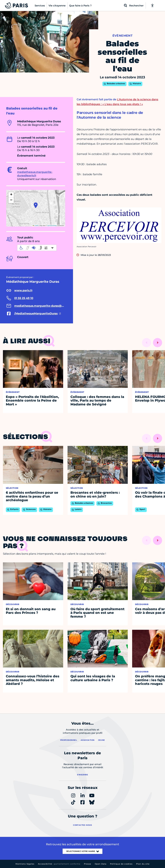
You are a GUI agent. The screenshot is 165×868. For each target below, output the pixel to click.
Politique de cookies (121, 864)
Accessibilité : (59, 864)
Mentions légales (25, 864)
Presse (88, 864)
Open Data (101, 864)
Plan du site (143, 864)
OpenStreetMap (52, 226)
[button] (36, 205)
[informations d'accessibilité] (37, 248)
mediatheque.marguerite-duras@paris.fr (35, 174)
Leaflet (36, 226)
